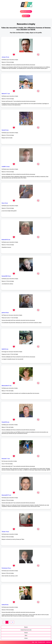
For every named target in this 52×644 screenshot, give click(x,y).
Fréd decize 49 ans (6, 568)
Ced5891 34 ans (6, 167)
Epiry (26, 635)
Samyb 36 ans (5, 130)
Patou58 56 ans (5, 422)
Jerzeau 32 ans (5, 57)
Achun (26, 638)
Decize (26, 633)
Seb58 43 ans (5, 349)
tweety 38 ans (5, 605)
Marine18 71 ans (6, 94)
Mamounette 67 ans (7, 386)
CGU (36, 642)
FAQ (33, 642)
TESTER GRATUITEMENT (26, 11)
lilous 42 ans (5, 203)
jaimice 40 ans (5, 313)
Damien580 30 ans (6, 276)
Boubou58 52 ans (6, 240)
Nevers (26, 627)
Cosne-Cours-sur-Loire (26, 630)
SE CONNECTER (26, 16)
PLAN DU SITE (42, 642)
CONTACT (49, 642)
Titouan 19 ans (5, 532)
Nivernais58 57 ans (6, 495)
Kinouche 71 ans (6, 459)
